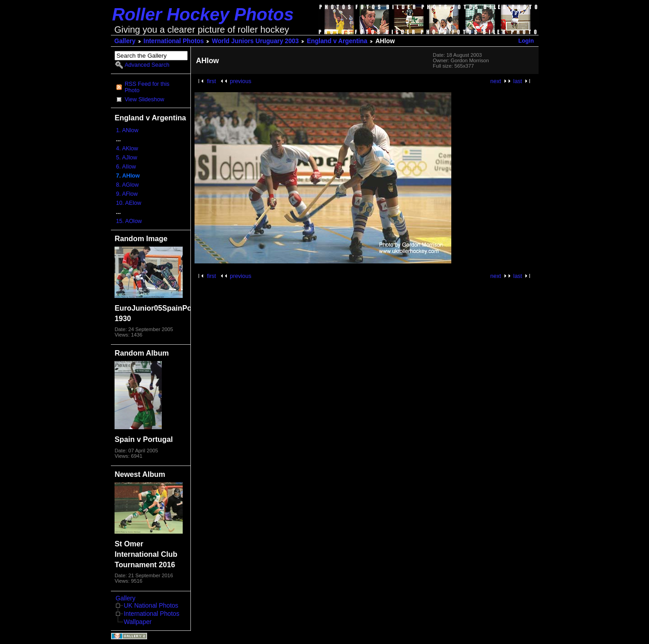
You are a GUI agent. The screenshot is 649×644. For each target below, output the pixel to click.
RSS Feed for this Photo (147, 87)
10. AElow (128, 203)
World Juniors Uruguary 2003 (255, 41)
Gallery (125, 41)
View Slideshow (144, 99)
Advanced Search (147, 65)
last (517, 81)
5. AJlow (126, 158)
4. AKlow (127, 149)
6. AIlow (126, 167)
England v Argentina (337, 41)
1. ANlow (127, 130)
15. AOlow (129, 221)
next (496, 81)
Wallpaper (137, 622)
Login (526, 41)
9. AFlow (127, 194)
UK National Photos (151, 606)
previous (241, 81)
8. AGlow (127, 185)
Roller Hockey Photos (203, 14)
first (211, 81)
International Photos (174, 41)
